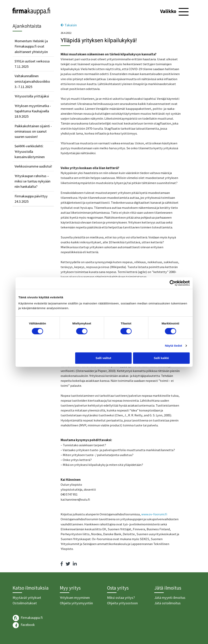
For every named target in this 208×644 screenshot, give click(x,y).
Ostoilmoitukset (25, 603)
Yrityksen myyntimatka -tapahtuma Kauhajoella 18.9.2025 (33, 111)
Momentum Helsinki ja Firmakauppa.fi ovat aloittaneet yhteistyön (31, 46)
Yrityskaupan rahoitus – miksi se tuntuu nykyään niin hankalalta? (32, 181)
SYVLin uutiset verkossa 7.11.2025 (32, 64)
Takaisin (69, 25)
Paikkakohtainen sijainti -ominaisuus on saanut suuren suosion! (33, 131)
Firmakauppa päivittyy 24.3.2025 (31, 199)
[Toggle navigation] (175, 12)
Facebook (24, 625)
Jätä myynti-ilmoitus (170, 598)
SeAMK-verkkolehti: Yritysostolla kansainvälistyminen (30, 151)
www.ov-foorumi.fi (154, 514)
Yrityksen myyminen (75, 598)
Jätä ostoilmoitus (167, 603)
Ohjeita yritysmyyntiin (76, 603)
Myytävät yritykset (27, 598)
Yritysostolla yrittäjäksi (32, 96)
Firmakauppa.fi (28, 618)
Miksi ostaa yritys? (121, 598)
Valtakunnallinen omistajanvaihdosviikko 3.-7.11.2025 (32, 81)
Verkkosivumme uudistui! (33, 166)
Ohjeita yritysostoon (122, 603)
